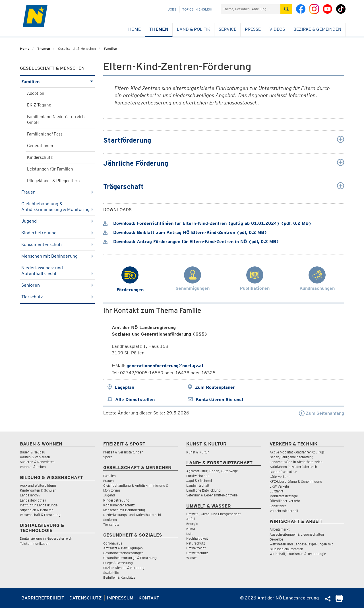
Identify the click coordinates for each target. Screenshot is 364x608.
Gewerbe (276, 539)
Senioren (57, 285)
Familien (110, 49)
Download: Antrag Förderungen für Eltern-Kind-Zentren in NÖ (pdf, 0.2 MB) (191, 242)
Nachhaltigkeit (197, 538)
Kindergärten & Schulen (38, 490)
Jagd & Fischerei (199, 481)
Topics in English (197, 9)
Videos (277, 29)
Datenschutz (86, 598)
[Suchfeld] (251, 9)
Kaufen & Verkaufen (35, 457)
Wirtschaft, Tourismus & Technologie (298, 554)
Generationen (40, 146)
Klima (191, 529)
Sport (107, 457)
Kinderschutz (40, 157)
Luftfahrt (276, 491)
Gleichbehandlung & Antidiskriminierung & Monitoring (57, 207)
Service (227, 29)
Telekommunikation (35, 544)
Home (135, 29)
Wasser (192, 558)
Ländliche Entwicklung (203, 490)
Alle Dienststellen (135, 399)
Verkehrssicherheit (284, 511)
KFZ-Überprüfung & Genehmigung (296, 481)
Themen (159, 29)
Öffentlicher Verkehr (285, 501)
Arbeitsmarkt (280, 529)
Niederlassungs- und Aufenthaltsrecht (57, 271)
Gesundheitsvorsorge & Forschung (130, 558)
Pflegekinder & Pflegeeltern (53, 181)
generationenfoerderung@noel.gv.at (165, 366)
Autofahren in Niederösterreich (293, 467)
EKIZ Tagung (39, 105)
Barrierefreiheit (43, 598)
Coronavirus (113, 543)
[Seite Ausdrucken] (339, 600)
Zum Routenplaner (215, 387)
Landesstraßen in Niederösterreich (296, 462)
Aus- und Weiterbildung (38, 485)
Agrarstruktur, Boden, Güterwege (212, 471)
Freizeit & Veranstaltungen (123, 452)
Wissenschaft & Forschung (40, 515)
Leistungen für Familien (50, 169)
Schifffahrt (278, 506)
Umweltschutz (197, 553)
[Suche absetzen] (286, 9)
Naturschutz (196, 543)
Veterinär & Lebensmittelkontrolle (212, 495)
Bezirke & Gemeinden (317, 29)
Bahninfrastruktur (283, 472)
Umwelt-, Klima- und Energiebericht (213, 514)
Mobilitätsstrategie (284, 496)
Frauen (57, 192)
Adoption (36, 93)
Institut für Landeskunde (39, 505)
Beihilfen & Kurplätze (119, 577)
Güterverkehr (280, 477)
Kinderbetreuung (57, 233)
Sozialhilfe (111, 573)
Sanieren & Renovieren (37, 462)
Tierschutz (57, 297)
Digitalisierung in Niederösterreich (46, 538)
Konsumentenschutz (57, 244)
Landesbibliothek (33, 500)
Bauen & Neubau (33, 452)
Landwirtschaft (198, 485)
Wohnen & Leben (33, 467)
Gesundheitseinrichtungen (123, 553)
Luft (189, 534)
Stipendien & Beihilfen (37, 510)
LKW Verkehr (280, 486)
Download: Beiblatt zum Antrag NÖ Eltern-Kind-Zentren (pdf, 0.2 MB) (185, 232)
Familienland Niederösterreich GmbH (56, 120)
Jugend (57, 221)
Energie (192, 524)
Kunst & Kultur (198, 452)
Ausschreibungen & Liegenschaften (297, 534)
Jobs (172, 9)
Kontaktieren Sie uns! (219, 399)
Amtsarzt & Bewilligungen (123, 548)
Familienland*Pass (45, 134)
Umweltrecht (196, 548)
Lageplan (124, 387)
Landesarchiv (30, 495)
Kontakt (149, 598)
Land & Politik (194, 29)
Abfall (191, 519)
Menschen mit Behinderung (57, 256)
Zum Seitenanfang (321, 413)
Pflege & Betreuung (118, 563)
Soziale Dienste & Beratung (124, 568)
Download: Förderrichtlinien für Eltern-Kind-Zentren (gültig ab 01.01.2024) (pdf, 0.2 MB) (207, 223)
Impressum (120, 598)
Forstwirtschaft (198, 476)
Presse (253, 29)
